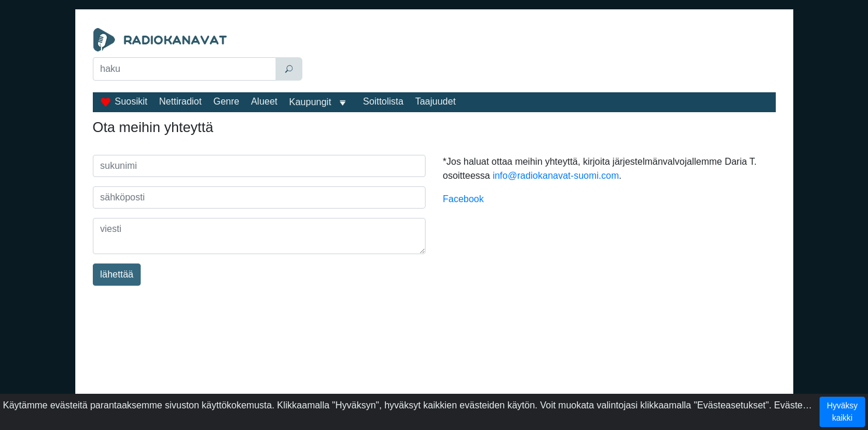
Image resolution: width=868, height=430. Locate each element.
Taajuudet (435, 101)
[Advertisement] (542, 57)
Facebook (463, 199)
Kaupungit (310, 102)
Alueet (264, 101)
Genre (226, 101)
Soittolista (383, 101)
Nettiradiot (181, 101)
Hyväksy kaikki (842, 412)
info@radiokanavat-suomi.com (556, 176)
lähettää (117, 274)
